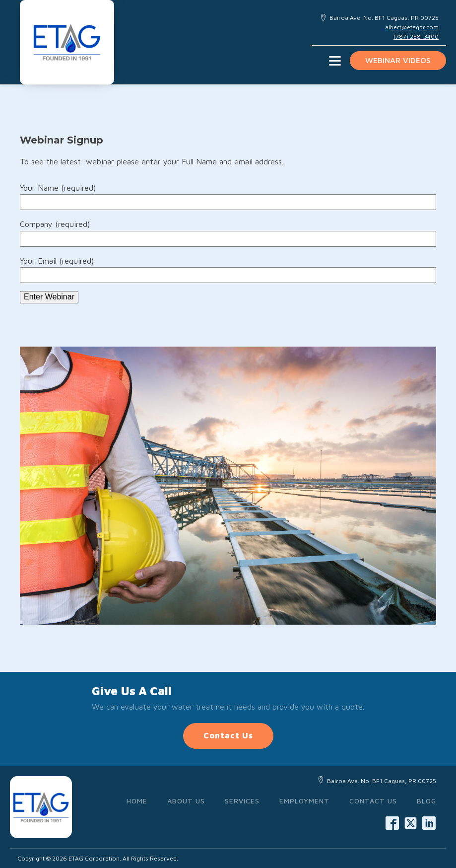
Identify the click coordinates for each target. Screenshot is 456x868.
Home (137, 801)
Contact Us (228, 735)
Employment (304, 801)
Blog (426, 801)
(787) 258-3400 (416, 36)
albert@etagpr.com (412, 27)
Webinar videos (398, 60)
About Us (186, 801)
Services (242, 801)
